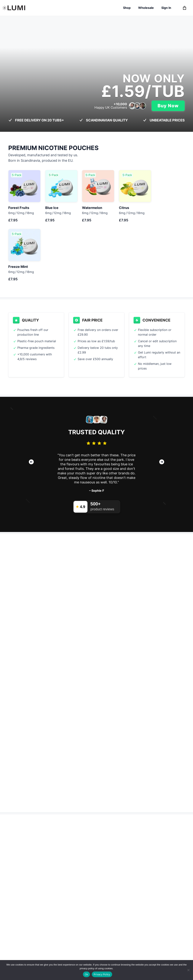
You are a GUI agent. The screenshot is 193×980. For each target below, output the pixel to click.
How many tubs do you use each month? (41, 637)
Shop (127, 8)
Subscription (29, 704)
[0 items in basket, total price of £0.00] (185, 8)
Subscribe (51, 747)
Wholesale (146, 8)
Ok (87, 974)
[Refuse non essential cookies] (188, 970)
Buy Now (168, 106)
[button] (31, 406)
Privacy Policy (102, 974)
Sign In (166, 8)
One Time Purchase (72, 704)
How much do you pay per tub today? (38, 617)
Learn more (21, 567)
